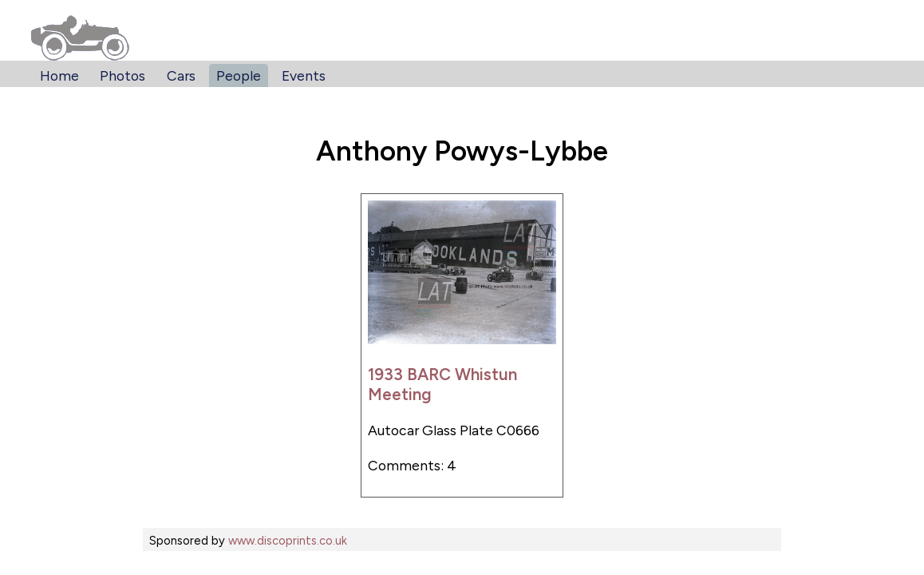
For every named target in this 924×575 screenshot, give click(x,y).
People (239, 75)
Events (304, 75)
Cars (181, 75)
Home (59, 75)
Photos (122, 75)
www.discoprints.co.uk (288, 541)
